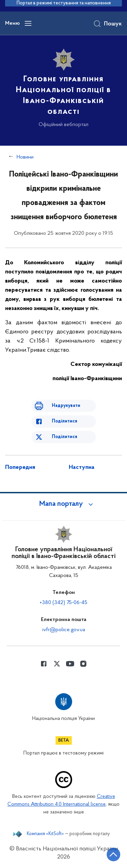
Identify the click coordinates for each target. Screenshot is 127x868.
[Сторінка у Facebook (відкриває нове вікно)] (44, 664)
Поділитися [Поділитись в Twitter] (65, 437)
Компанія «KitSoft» (45, 834)
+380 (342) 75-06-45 (63, 603)
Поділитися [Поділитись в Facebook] (65, 421)
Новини (25, 157)
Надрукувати (66, 406)
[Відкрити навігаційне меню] (28, 23)
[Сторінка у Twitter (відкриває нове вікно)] (57, 664)
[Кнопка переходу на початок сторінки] (113, 854)
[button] (64, 504)
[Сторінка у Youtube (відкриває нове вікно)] (70, 664)
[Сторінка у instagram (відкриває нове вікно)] (83, 664)
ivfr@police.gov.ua (64, 630)
